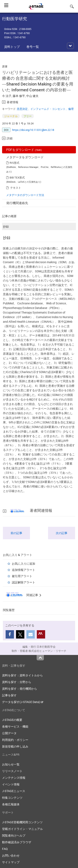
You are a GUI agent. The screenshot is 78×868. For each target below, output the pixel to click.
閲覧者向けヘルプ (14, 835)
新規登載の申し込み (15, 746)
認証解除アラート (24, 582)
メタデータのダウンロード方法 (25, 195)
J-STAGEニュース (14, 791)
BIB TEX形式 (17, 177)
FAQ (5, 849)
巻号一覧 (33, 47)
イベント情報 (11, 784)
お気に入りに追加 (24, 564)
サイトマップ (11, 862)
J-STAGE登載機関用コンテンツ (22, 822)
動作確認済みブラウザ (17, 842)
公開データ (9, 733)
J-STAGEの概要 (12, 720)
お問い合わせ (11, 855)
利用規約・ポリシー (15, 740)
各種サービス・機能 (15, 726)
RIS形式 (14, 163)
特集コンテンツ (12, 798)
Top (40, 658)
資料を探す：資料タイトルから (22, 675)
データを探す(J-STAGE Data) (23, 702)
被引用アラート (22, 576)
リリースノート (12, 771)
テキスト (16, 188)
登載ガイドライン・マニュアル (22, 829)
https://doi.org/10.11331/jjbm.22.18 (33, 130)
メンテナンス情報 (14, 778)
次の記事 (62, 533)
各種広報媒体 (11, 804)
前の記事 (16, 533)
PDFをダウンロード (24, 150)
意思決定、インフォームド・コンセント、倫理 (45, 109)
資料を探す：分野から (17, 682)
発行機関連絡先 (17, 203)
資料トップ (12, 47)
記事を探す (9, 695)
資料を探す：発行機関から (20, 689)
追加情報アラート (24, 570)
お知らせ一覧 (11, 764)
